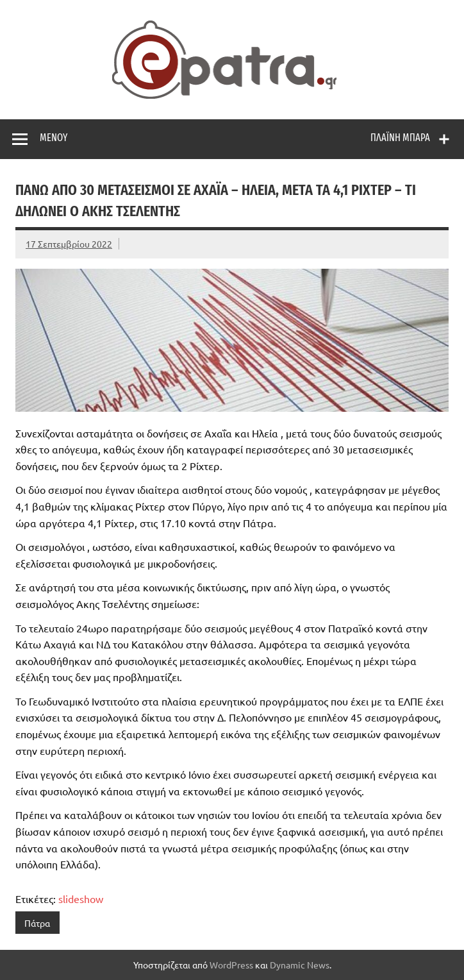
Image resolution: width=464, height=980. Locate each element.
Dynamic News (300, 965)
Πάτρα (37, 923)
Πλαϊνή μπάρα (400, 138)
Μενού (54, 138)
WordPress (231, 965)
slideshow (81, 899)
